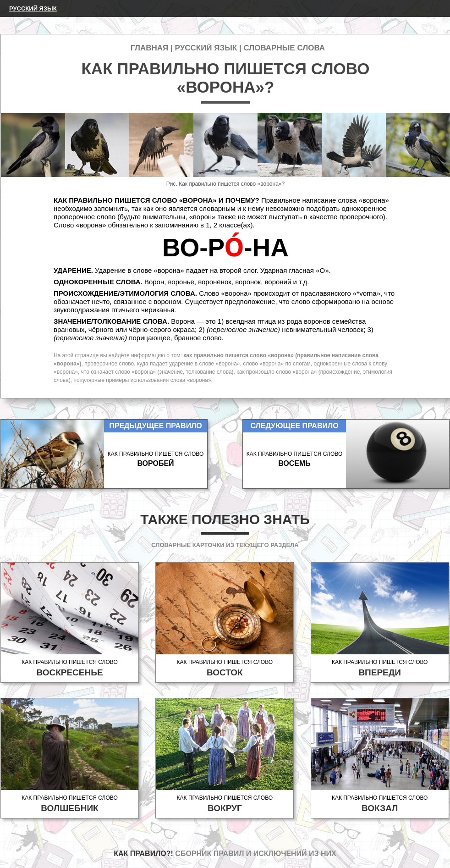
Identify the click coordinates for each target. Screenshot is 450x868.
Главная (149, 48)
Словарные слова (284, 48)
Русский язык (33, 8)
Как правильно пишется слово (70, 668)
